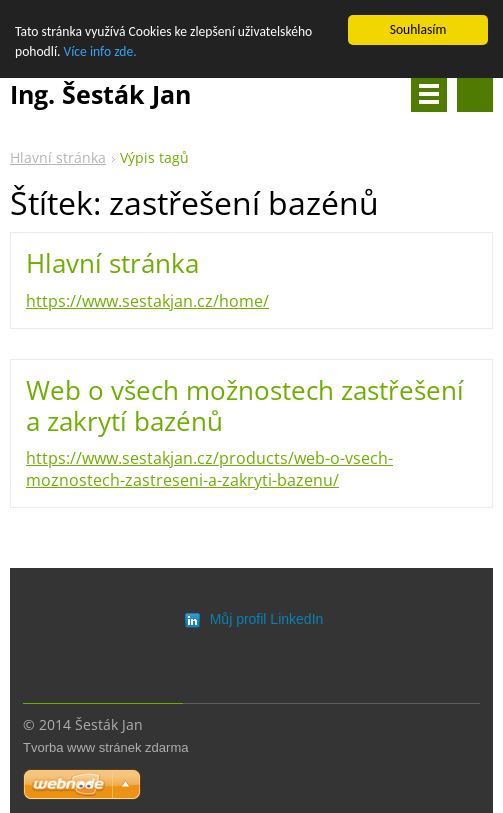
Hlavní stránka (58, 157)
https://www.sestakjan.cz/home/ (147, 301)
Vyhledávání (475, 94)
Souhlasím (418, 29)
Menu (429, 94)
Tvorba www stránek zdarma (105, 747)
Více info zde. (100, 51)
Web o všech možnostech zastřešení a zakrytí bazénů (245, 405)
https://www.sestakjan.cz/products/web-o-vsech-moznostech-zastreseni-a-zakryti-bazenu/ (209, 469)
